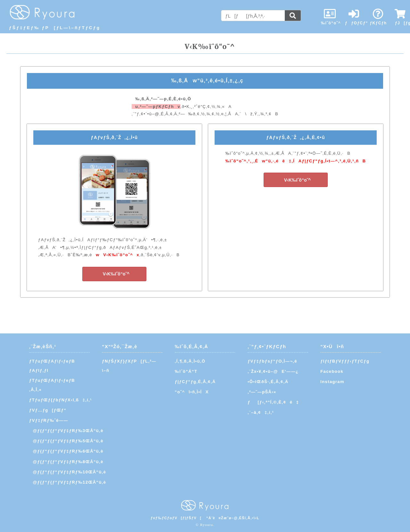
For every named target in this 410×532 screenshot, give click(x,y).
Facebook (332, 371)
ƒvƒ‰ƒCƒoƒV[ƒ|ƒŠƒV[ (176, 518)
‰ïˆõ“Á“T (186, 371)
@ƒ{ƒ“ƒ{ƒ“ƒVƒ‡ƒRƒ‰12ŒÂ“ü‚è (68, 482)
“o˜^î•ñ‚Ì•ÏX (192, 392)
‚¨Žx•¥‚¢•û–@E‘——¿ (273, 371)
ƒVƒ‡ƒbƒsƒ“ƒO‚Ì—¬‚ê (272, 361)
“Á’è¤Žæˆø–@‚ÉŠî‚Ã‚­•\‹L (233, 518)
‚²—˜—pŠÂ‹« (262, 392)
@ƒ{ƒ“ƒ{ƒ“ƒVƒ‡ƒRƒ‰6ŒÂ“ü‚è (66, 451)
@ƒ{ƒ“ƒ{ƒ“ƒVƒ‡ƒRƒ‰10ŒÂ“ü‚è (68, 472)
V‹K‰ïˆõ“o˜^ (115, 274)
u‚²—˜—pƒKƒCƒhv (156, 106)
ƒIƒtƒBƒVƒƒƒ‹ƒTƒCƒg (345, 361)
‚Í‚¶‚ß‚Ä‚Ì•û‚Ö (190, 361)
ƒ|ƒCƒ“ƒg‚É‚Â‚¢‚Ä (195, 382)
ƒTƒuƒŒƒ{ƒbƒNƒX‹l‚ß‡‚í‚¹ (61, 400)
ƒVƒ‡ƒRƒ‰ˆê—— (49, 420)
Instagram (332, 382)
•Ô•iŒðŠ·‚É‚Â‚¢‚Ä (268, 382)
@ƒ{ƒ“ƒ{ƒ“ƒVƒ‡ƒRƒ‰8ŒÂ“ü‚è (66, 462)
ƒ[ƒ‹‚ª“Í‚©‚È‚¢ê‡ (273, 402)
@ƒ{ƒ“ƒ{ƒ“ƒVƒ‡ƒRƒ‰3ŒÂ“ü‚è (66, 431)
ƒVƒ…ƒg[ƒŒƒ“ (48, 410)
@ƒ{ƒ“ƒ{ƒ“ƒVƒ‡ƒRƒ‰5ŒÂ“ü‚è (66, 441)
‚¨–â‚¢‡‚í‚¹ (261, 412)
